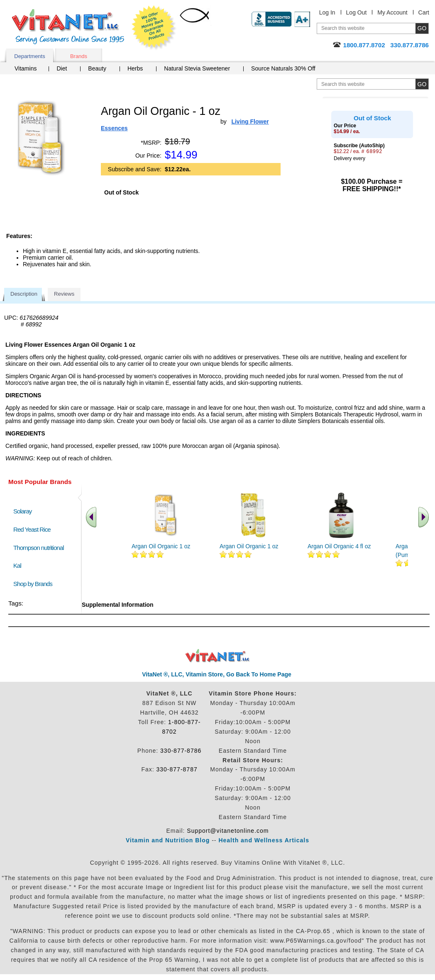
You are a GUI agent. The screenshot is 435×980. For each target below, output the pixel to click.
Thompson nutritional (39, 548)
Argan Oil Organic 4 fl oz (339, 546)
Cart (424, 12)
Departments (29, 56)
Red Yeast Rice (32, 529)
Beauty (97, 68)
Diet (62, 68)
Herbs (135, 68)
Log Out (357, 12)
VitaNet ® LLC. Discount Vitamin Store (218, 656)
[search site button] (422, 84)
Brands (79, 56)
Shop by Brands (35, 584)
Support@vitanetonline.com (228, 831)
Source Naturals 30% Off (283, 68)
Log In (327, 12)
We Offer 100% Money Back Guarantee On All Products (154, 28)
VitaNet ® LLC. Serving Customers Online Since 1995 (68, 27)
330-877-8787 (177, 769)
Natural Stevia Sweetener (197, 68)
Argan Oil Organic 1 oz (161, 546)
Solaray (22, 511)
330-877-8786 (181, 751)
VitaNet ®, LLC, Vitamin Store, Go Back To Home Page (217, 674)
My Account (392, 12)
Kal (17, 565)
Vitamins (26, 68)
